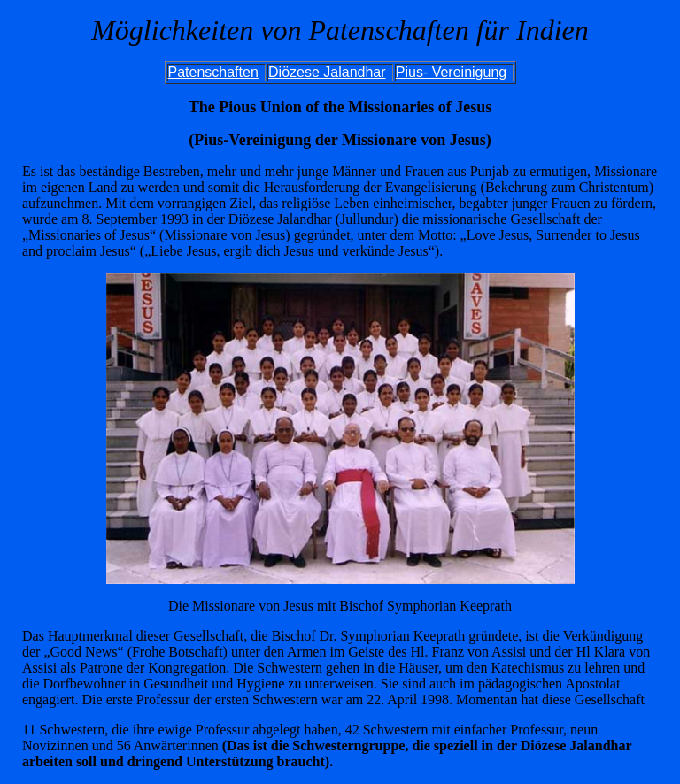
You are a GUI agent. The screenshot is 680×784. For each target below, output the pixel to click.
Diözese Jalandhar (327, 72)
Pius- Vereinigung (451, 72)
